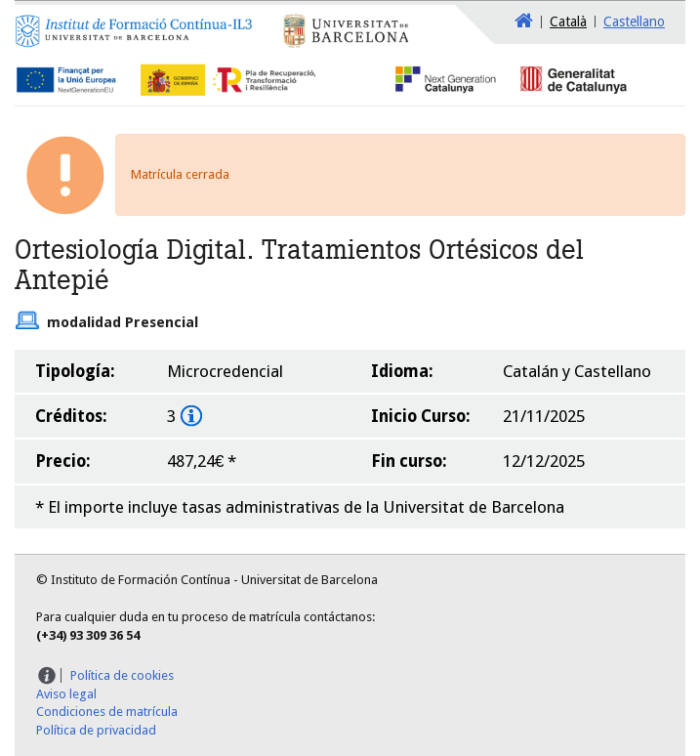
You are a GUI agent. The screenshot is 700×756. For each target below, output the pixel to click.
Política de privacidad (96, 730)
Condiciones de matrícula (107, 712)
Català (568, 21)
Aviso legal (66, 694)
